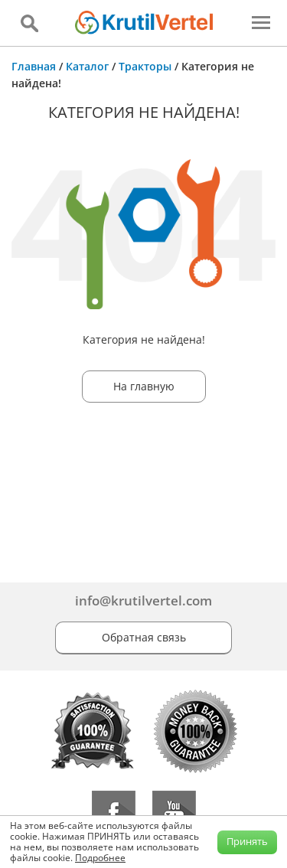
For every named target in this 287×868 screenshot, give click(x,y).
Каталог (87, 66)
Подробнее (100, 858)
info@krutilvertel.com (143, 600)
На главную (144, 386)
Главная (34, 66)
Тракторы (145, 66)
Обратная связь (144, 637)
